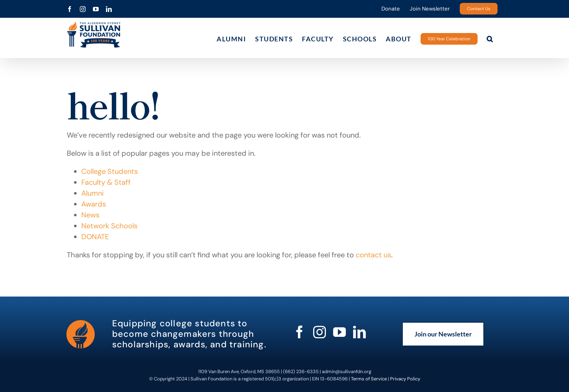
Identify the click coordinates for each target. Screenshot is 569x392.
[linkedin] (359, 332)
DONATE (95, 237)
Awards (94, 204)
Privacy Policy (405, 379)
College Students (110, 171)
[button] (490, 39)
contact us (373, 255)
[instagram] (320, 332)
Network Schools (109, 226)
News (90, 215)
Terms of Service (369, 379)
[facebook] (300, 332)
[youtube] (339, 332)
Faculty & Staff (106, 182)
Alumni (93, 193)
